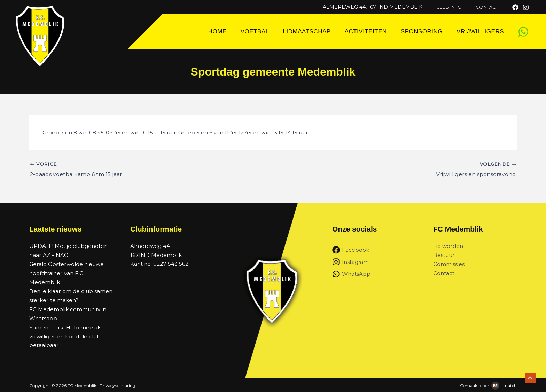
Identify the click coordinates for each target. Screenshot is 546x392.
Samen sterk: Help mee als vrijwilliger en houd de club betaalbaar (65, 335)
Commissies (449, 264)
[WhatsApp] (523, 32)
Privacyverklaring (118, 384)
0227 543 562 (171, 264)
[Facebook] (515, 7)
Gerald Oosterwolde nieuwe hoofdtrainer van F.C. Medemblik (66, 273)
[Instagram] (526, 7)
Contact (444, 273)
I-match (509, 384)
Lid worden (448, 246)
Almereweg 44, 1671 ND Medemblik (382, 7)
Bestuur (444, 255)
